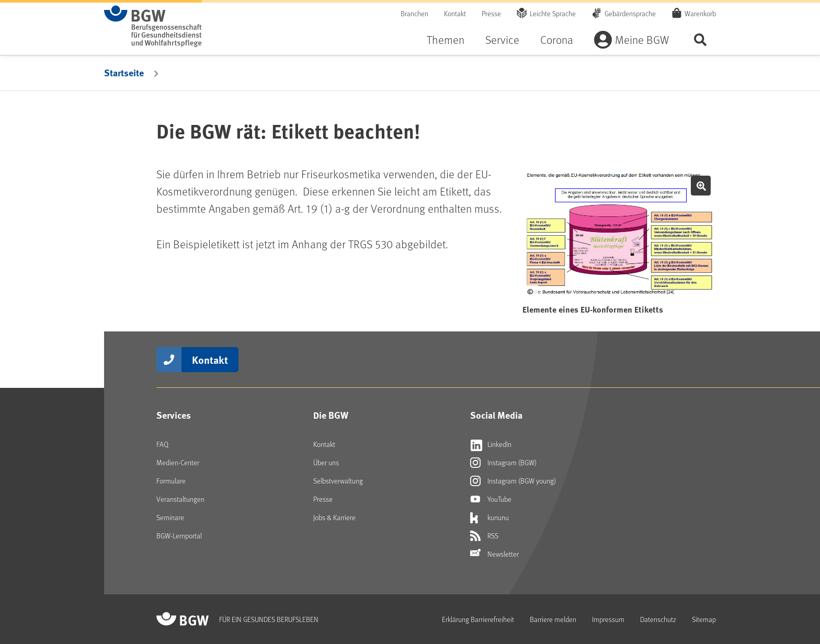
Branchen (414, 13)
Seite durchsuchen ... (700, 39)
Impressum (608, 619)
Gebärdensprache (630, 13)
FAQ (162, 444)
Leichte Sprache (553, 13)
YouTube (491, 499)
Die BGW (331, 415)
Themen (446, 39)
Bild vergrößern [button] (701, 186)
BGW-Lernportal (179, 536)
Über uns (326, 462)
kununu (489, 517)
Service (502, 39)
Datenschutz (658, 619)
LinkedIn (491, 444)
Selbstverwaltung (338, 481)
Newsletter (494, 554)
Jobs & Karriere (334, 517)
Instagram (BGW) (503, 463)
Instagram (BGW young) (513, 481)
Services (174, 415)
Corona (557, 39)
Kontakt (455, 13)
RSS (484, 536)
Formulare (171, 481)
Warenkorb (700, 13)
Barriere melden (553, 619)
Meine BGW (642, 39)
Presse (491, 13)
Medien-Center (178, 462)
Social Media (496, 415)
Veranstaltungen (180, 499)
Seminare (170, 517)
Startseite (124, 73)
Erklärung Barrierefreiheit (478, 619)
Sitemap (704, 619)
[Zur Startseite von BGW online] (153, 26)
